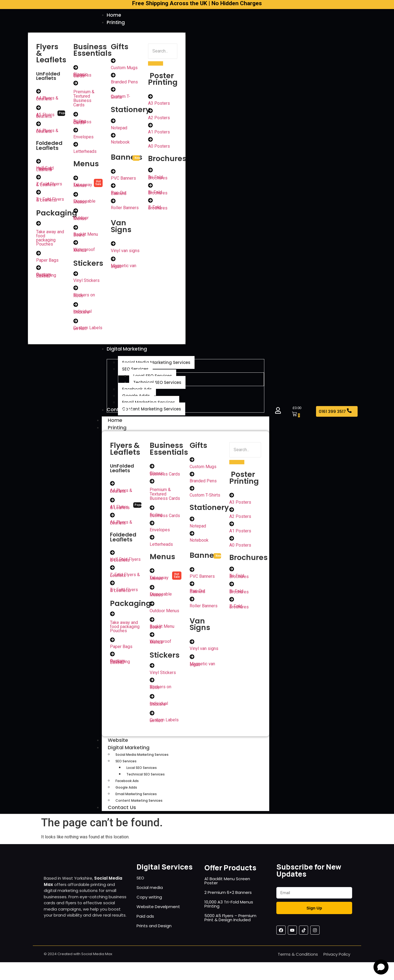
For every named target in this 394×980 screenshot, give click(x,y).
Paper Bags (47, 262)
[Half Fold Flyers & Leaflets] (39, 162)
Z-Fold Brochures (158, 209)
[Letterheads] (76, 146)
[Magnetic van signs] (113, 261)
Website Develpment (158, 913)
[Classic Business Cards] (76, 68)
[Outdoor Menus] (76, 213)
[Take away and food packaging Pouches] (39, 225)
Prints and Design (154, 932)
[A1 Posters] (150, 126)
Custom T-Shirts (121, 98)
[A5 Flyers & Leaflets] (39, 109)
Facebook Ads (127, 787)
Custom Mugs (124, 68)
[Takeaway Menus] (76, 179)
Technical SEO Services (146, 781)
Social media (150, 894)
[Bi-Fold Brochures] (150, 187)
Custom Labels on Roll (88, 331)
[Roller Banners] (113, 203)
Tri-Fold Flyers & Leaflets (50, 201)
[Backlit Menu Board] (76, 229)
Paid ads (145, 922)
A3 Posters (159, 104)
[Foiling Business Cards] (76, 115)
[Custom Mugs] (113, 62)
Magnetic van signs (124, 268)
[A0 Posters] (150, 141)
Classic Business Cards (82, 76)
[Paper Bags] (39, 255)
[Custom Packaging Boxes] (39, 270)
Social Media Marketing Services (142, 761)
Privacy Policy (337, 961)
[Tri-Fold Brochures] (150, 171)
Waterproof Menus (84, 252)
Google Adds (126, 794)
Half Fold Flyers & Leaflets (45, 170)
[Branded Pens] (113, 76)
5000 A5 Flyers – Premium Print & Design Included (230, 924)
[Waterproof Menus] (76, 245)
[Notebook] (113, 137)
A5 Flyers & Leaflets (45, 116)
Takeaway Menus (83, 187)
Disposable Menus (84, 203)
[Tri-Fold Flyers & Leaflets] (39, 194)
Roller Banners (125, 210)
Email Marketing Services (136, 800)
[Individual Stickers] (76, 307)
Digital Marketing (135, 754)
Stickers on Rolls (84, 298)
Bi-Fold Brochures (158, 194)
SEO (140, 884)
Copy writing (149, 903)
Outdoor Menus (81, 220)
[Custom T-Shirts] (113, 91)
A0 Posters (159, 148)
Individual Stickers (82, 314)
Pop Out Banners (119, 195)
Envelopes (83, 138)
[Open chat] (381, 967)
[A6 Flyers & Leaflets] (39, 125)
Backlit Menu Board (86, 237)
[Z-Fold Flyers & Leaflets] (39, 179)
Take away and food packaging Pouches (50, 240)
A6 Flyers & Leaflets (47, 132)
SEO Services (126, 767)
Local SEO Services (142, 774)
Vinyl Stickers (86, 283)
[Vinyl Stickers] (76, 276)
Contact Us (122, 814)
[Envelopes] (76, 131)
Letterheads (85, 153)
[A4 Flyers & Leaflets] (39, 92)
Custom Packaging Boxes (46, 277)
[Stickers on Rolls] (76, 290)
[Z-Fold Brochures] (150, 202)
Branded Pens (124, 83)
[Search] (163, 52)
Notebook (120, 144)
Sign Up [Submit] (314, 914)
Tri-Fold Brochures (158, 179)
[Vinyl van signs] (113, 246)
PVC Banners (123, 180)
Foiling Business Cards (82, 123)
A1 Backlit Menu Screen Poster (227, 887)
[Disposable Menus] (76, 196)
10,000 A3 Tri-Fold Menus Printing (229, 910)
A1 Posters (159, 133)
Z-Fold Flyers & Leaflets (49, 186)
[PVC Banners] (113, 173)
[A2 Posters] (150, 112)
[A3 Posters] (150, 97)
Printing (123, 432)
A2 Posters (159, 119)
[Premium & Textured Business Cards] (76, 84)
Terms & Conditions (298, 961)
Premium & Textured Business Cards (84, 99)
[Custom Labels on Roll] (76, 324)
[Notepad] (113, 122)
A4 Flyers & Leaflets (47, 99)
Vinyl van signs (125, 253)
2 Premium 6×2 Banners (228, 899)
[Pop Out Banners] (113, 187)
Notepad (119, 129)
